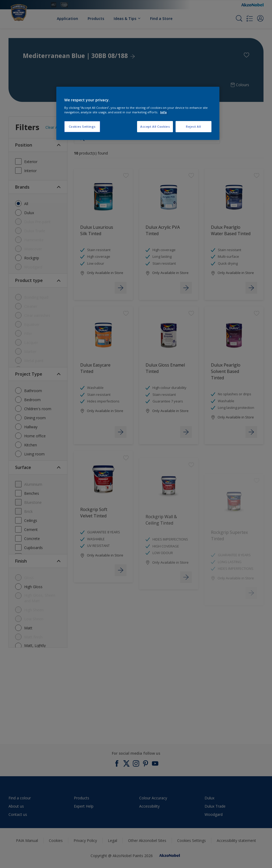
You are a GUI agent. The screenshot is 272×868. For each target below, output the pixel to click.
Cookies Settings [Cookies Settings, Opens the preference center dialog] (82, 126)
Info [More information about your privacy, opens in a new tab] (163, 112)
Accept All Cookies (155, 126)
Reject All (194, 126)
